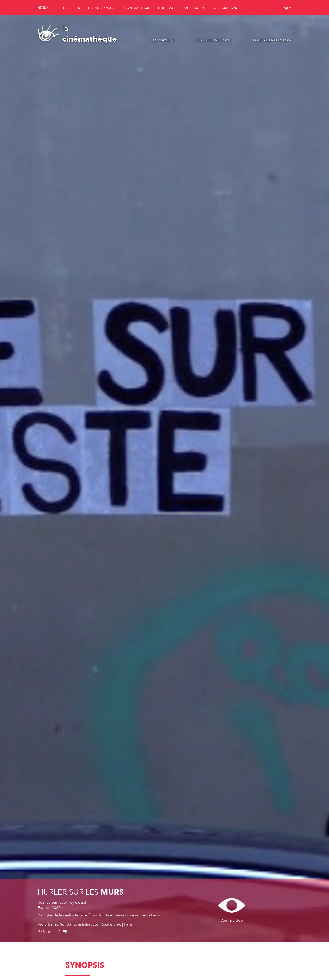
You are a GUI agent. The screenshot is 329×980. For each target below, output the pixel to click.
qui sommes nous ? (229, 8)
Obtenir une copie (214, 40)
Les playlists (163, 40)
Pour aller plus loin (272, 40)
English (287, 8)
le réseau (166, 8)
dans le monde (194, 8)
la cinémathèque (136, 8)
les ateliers (71, 8)
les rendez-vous (101, 8)
